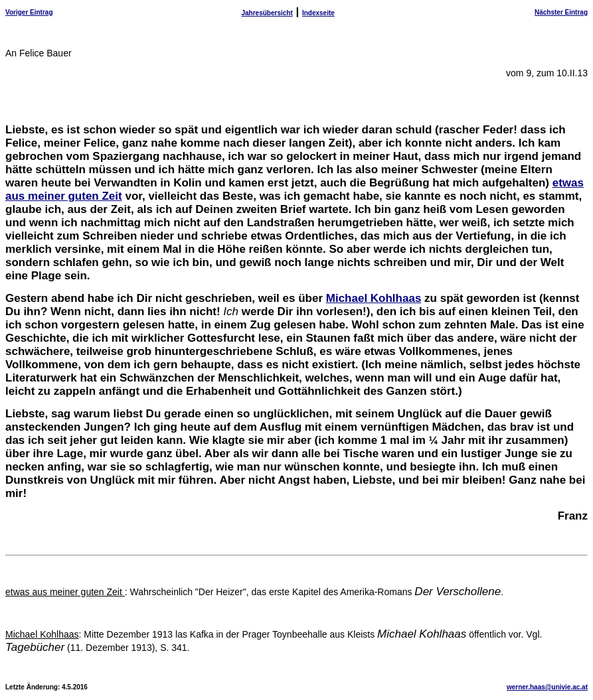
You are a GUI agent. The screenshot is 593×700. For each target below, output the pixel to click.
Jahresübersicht (267, 13)
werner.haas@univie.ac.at (547, 687)
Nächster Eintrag (561, 12)
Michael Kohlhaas (374, 298)
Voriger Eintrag (29, 12)
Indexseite (318, 13)
